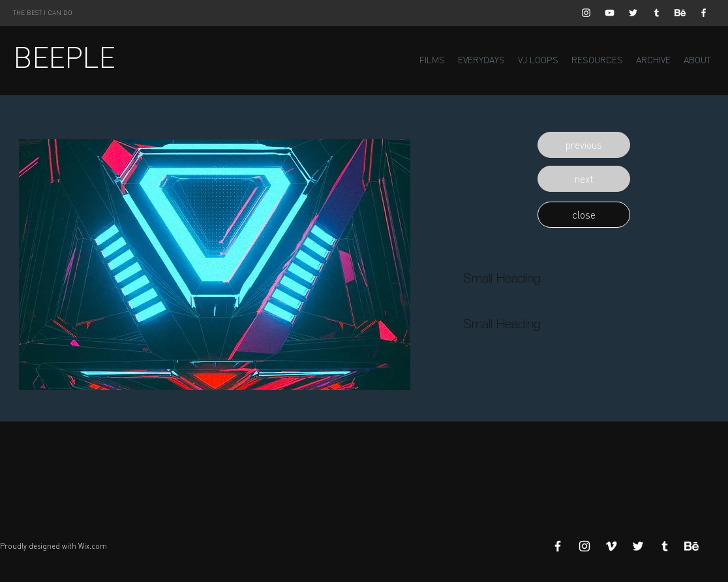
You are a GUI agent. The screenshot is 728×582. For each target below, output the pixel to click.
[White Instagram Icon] (586, 13)
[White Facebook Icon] (704, 13)
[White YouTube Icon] (610, 13)
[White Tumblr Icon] (657, 13)
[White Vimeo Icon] (611, 546)
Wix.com (93, 546)
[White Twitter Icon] (633, 13)
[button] (584, 145)
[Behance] (680, 13)
